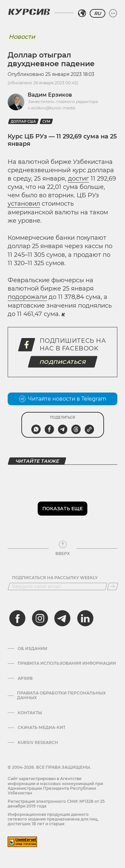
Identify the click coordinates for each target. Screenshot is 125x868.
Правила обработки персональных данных (61, 695)
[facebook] (17, 618)
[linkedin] (85, 618)
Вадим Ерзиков (50, 95)
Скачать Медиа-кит (41, 728)
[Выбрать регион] (82, 13)
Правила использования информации (67, 663)
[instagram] (40, 618)
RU (97, 13)
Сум (46, 122)
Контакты (30, 713)
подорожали (27, 297)
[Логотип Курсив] (29, 12)
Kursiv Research (38, 743)
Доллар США (23, 122)
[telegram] (62, 618)
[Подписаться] (113, 586)
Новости (22, 37)
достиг (78, 179)
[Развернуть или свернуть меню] (113, 13)
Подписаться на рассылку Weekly (55, 578)
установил (24, 204)
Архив (25, 678)
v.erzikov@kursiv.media (51, 108)
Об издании (32, 649)
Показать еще (62, 509)
